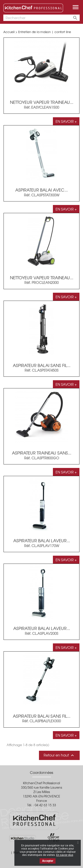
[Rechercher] (41, 18)
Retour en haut (59, 755)
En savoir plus (65, 855)
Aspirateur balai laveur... (42, 540)
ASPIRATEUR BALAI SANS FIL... (42, 716)
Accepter (48, 861)
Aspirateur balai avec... (41, 190)
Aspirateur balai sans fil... (42, 365)
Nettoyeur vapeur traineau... (42, 102)
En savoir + (66, 121)
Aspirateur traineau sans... (42, 453)
